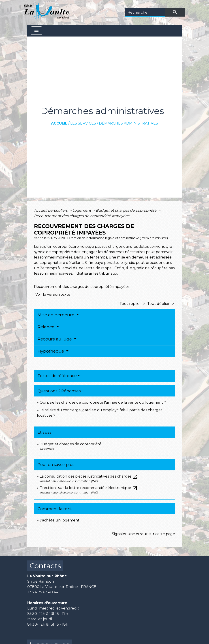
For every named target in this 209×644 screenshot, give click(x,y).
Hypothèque (51, 351)
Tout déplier (161, 304)
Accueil (59, 123)
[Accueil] (47, 12)
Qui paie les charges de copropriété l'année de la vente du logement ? (103, 402)
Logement (82, 210)
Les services (83, 123)
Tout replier (133, 304)
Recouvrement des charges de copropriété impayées (82, 216)
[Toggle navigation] (36, 31)
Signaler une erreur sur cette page (143, 534)
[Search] (145, 12)
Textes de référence (57, 376)
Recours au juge (55, 339)
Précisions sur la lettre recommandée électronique (89, 488)
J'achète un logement (60, 520)
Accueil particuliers (51, 210)
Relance (47, 327)
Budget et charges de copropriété (127, 210)
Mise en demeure (57, 315)
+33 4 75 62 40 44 (43, 592)
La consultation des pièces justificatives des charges (89, 476)
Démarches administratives (128, 123)
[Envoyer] (175, 12)
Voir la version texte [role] (53, 294)
